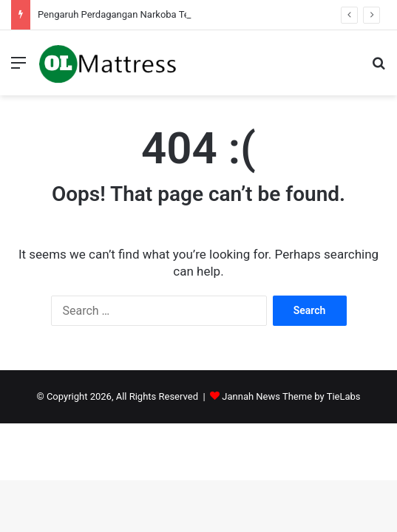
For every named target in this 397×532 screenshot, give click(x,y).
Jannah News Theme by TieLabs (291, 396)
